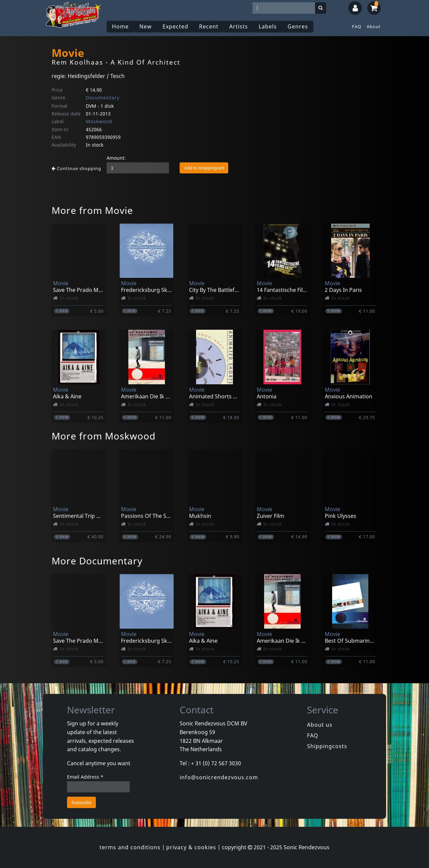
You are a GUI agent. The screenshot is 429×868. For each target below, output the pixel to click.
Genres (298, 26)
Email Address (85, 777)
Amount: (116, 158)
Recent (209, 26)
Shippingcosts (327, 746)
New (146, 26)
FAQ (357, 26)
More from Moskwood (104, 436)
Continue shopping (76, 168)
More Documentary (97, 561)
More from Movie (92, 210)
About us (320, 725)
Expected (175, 26)
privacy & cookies (191, 847)
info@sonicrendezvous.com (219, 777)
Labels (268, 26)
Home (120, 26)
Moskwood (99, 121)
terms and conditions (130, 847)
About (374, 26)
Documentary (103, 98)
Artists (239, 26)
